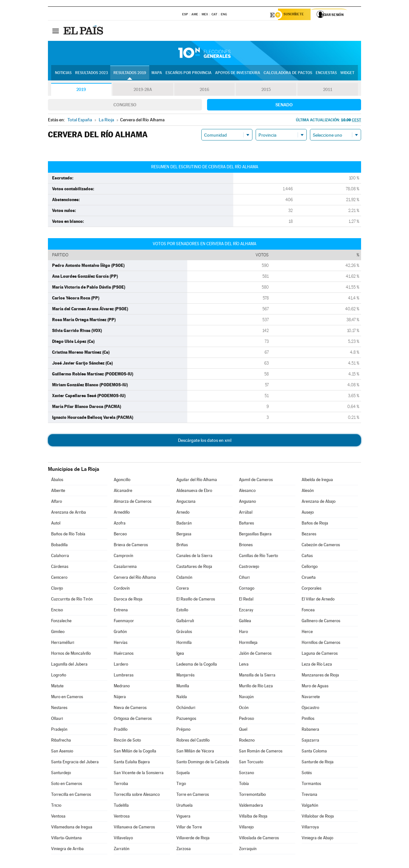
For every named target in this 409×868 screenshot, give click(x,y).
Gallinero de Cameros (321, 622)
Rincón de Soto (127, 741)
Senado (284, 106)
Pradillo (121, 730)
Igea (180, 654)
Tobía (244, 785)
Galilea (245, 622)
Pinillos (308, 719)
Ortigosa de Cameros (133, 719)
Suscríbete (296, 15)
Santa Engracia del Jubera (75, 763)
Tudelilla (121, 806)
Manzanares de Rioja (320, 676)
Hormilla (184, 643)
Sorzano (247, 774)
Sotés (307, 774)
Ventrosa (122, 817)
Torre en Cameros (193, 795)
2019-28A (143, 91)
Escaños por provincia (189, 74)
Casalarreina (125, 567)
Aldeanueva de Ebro (194, 491)
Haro (243, 633)
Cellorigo (310, 567)
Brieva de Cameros (131, 546)
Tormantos (311, 785)
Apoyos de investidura (238, 74)
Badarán (184, 524)
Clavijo (57, 589)
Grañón (120, 633)
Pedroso (247, 719)
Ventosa (58, 817)
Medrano (122, 687)
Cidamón (184, 578)
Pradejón (59, 730)
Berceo (120, 535)
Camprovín (123, 557)
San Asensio (62, 752)
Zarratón (122, 850)
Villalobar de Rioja (318, 817)
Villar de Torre (189, 828)
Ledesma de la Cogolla (197, 665)
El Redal (246, 600)
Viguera (183, 817)
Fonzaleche (61, 622)
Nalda (182, 698)
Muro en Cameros (67, 698)
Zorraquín (248, 850)
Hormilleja (248, 643)
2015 (266, 91)
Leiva (244, 665)
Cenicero (59, 578)
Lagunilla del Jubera (69, 665)
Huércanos (124, 654)
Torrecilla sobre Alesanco (137, 795)
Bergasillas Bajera (255, 535)
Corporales (312, 589)
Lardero (121, 665)
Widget (347, 74)
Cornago (247, 589)
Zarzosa (184, 850)
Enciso (57, 611)
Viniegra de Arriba (67, 850)
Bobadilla (59, 546)
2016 (204, 91)
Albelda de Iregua (317, 481)
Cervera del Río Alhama (135, 578)
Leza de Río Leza (317, 665)
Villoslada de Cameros (259, 839)
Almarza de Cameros (133, 502)
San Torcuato (251, 763)
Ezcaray (246, 611)
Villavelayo (123, 839)
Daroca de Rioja (128, 600)
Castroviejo (249, 567)
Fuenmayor (124, 622)
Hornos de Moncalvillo (71, 654)
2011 (328, 91)
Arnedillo (122, 513)
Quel (243, 730)
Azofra (120, 524)
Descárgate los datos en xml (205, 441)
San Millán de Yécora (195, 752)
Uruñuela (185, 806)
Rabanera (310, 730)
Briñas (182, 546)
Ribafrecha (61, 741)
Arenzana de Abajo (319, 502)
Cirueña (309, 578)
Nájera (120, 698)
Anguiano (247, 502)
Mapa (157, 74)
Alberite (58, 491)
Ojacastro (310, 709)
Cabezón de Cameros (321, 546)
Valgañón (310, 806)
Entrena (121, 611)
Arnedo (183, 513)
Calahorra (60, 557)
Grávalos (184, 633)
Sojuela (183, 774)
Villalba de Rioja (253, 817)
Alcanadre (123, 491)
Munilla (183, 687)
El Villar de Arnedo (318, 600)
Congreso (125, 106)
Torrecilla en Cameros (71, 795)
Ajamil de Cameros (256, 481)
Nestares (59, 709)
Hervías (121, 643)
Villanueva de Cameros (134, 828)
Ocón (244, 709)
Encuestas (326, 74)
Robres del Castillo (193, 741)
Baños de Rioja (315, 524)
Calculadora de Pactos (288, 74)
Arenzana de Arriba (69, 513)
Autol (56, 524)
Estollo (182, 611)
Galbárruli (185, 622)
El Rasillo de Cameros (196, 600)
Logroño (59, 676)
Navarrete (311, 698)
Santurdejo (61, 774)
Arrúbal (246, 513)
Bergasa (184, 535)
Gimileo (58, 633)
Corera (183, 589)
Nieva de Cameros (130, 709)
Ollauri (57, 719)
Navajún (246, 698)
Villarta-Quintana (66, 839)
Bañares (247, 524)
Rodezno (247, 741)
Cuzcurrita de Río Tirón (72, 600)
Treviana (309, 795)
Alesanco (247, 491)
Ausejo (308, 513)
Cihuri (244, 578)
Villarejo (246, 828)
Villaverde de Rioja (193, 839)
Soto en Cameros (67, 785)
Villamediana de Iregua (72, 828)
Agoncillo (122, 481)
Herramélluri (63, 643)
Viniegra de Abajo (317, 839)
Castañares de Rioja (194, 567)
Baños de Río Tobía (68, 535)
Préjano (183, 730)
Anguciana (186, 502)
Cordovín (122, 589)
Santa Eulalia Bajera (132, 763)
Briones (246, 546)
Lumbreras (124, 676)
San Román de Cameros (261, 752)
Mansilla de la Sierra (257, 676)
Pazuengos (186, 719)
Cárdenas (60, 567)
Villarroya (310, 828)
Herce (307, 633)
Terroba (121, 785)
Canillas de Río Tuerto (259, 557)
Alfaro (57, 502)
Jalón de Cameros (255, 654)
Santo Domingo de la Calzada (203, 763)
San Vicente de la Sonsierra (139, 774)
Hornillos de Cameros (321, 643)
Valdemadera (251, 806)
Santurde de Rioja (318, 763)
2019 (81, 91)
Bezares (309, 535)
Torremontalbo (252, 795)
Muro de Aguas (315, 687)
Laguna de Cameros (320, 654)
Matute (57, 687)
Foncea (308, 611)
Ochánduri (186, 709)
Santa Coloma (314, 752)
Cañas (307, 557)
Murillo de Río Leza (256, 687)
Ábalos (57, 481)
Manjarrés (185, 676)
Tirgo (181, 785)
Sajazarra (310, 741)
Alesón (308, 491)
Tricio (56, 806)
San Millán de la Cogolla (135, 752)
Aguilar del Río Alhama (197, 481)
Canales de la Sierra (194, 557)
